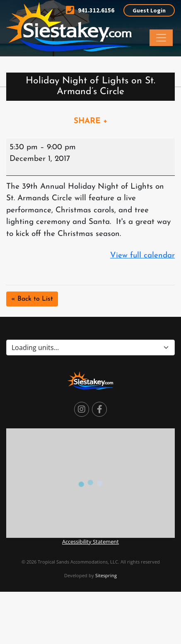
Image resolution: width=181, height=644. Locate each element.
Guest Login (149, 10)
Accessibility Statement (90, 542)
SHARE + (91, 121)
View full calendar (142, 256)
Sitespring (106, 575)
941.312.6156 (90, 10)
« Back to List (32, 299)
